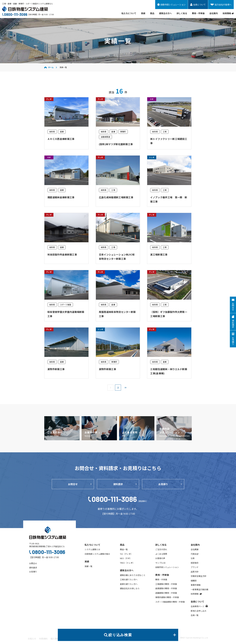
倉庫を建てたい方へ (129, 584)
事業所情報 (196, 585)
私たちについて (129, 13)
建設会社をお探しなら (130, 588)
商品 (152, 13)
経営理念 (195, 563)
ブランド (195, 567)
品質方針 (195, 572)
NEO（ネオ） (126, 558)
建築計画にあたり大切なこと (133, 575)
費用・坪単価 (198, 13)
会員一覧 (195, 615)
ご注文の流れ (161, 549)
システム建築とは (92, 549)
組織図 (194, 581)
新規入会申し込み (199, 611)
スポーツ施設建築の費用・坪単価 (170, 602)
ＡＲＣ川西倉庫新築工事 (61, 139)
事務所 (123, 132)
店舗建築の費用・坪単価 (166, 593)
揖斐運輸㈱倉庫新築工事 (61, 197)
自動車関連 (105, 137)
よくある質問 (161, 554)
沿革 (193, 558)
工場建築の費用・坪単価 (166, 584)
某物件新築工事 (56, 369)
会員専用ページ (199, 606)
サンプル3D (160, 563)
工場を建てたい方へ (129, 579)
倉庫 (62, 132)
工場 (165, 132)
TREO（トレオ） (127, 563)
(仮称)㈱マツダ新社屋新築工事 (116, 144)
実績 (143, 13)
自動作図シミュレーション (167, 567)
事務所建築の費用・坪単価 (167, 597)
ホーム (49, 67)
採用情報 (228, 13)
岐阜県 (52, 132)
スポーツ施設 (66, 305)
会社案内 (214, 13)
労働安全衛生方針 (199, 576)
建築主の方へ (165, 13)
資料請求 (118, 484)
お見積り (163, 484)
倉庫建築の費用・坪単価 (166, 588)
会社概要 (195, 549)
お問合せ (73, 484)
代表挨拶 (195, 554)
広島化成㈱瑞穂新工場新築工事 (116, 197)
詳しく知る (182, 13)
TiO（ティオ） (126, 554)
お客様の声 (160, 558)
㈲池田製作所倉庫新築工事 (62, 254)
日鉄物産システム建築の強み (97, 554)
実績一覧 (88, 566)
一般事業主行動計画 (200, 589)
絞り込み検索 (142, 635)
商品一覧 (124, 549)
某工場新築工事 (159, 254)
